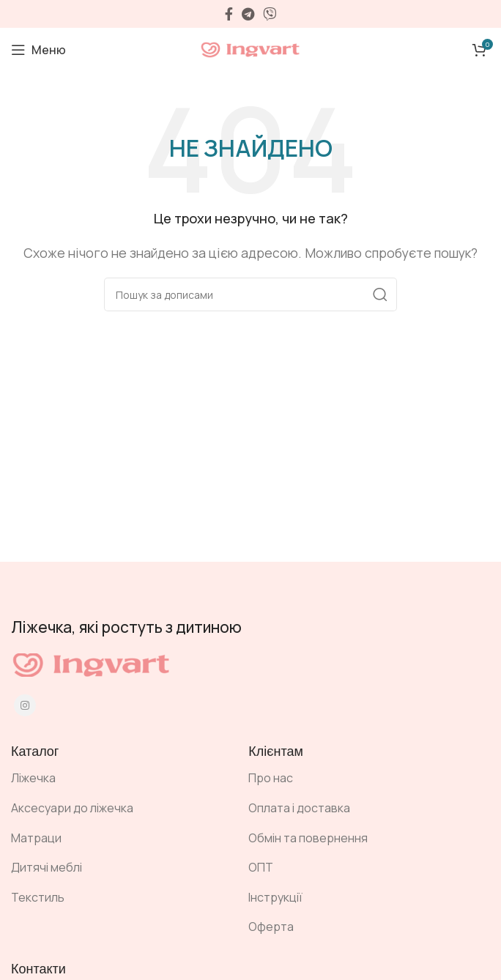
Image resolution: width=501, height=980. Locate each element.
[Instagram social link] (25, 705)
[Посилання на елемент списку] (119, 779)
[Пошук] (250, 294)
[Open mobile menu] (38, 50)
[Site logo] (250, 48)
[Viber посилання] (270, 14)
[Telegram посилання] (248, 14)
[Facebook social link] (229, 14)
